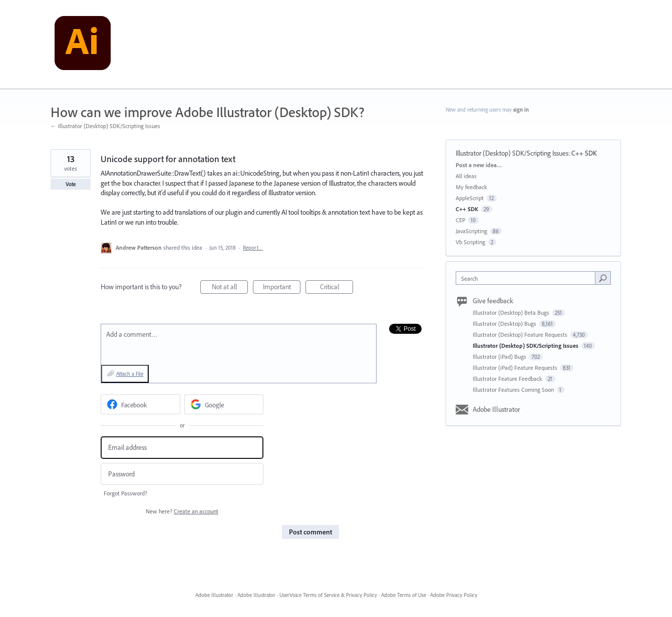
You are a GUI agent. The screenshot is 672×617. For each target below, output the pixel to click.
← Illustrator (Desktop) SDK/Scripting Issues (105, 126)
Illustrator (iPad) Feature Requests (516, 368)
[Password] (182, 474)
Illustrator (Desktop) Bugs (505, 324)
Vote (71, 184)
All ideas (466, 176)
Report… (253, 248)
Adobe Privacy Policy (454, 595)
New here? (182, 511)
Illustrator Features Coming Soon (514, 390)
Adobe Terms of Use (404, 595)
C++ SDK (584, 153)
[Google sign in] (224, 404)
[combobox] (528, 278)
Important (282, 288)
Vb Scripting (470, 242)
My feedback (471, 187)
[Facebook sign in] (140, 404)
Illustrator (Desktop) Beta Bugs (512, 313)
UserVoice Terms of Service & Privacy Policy (328, 595)
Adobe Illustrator (496, 409)
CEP (460, 220)
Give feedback (493, 301)
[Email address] (182, 448)
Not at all (230, 288)
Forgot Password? (125, 493)
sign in (521, 110)
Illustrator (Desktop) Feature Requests (521, 335)
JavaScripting (471, 231)
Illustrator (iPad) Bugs (500, 357)
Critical (337, 288)
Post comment (310, 532)
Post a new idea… (479, 165)
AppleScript (470, 198)
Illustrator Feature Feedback (508, 379)
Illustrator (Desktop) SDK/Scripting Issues (512, 153)
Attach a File (130, 374)
